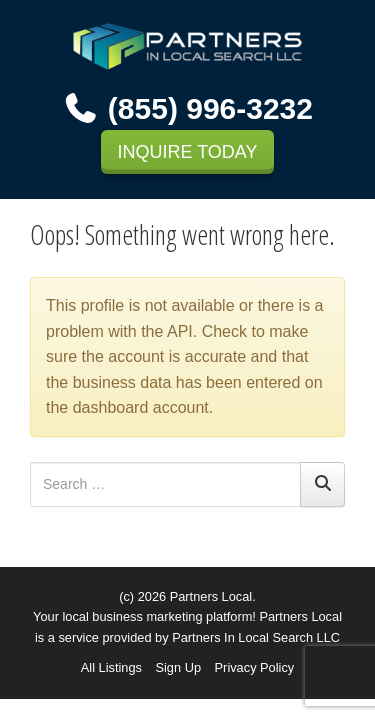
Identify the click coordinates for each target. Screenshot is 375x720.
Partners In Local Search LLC (256, 637)
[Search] (322, 484)
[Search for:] (165, 484)
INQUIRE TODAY (187, 152)
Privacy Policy (255, 667)
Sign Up (178, 667)
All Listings (111, 667)
